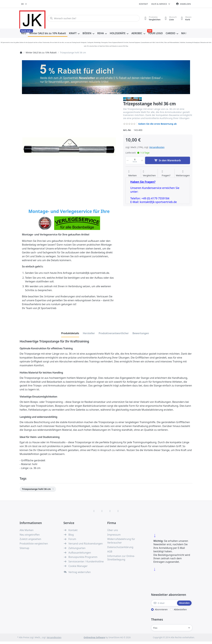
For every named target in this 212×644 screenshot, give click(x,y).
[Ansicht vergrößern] (69, 147)
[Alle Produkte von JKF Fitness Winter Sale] (132, 99)
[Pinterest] (118, 511)
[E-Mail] (164, 603)
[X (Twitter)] (102, 511)
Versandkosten (157, 147)
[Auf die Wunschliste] (132, 173)
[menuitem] (24, 33)
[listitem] (69, 147)
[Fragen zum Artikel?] (166, 173)
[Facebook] (94, 511)
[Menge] (135, 160)
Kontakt (144, 4)
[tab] (70, 333)
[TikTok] (110, 511)
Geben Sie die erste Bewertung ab (157, 124)
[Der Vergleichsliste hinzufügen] (149, 173)
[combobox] (24, 4)
